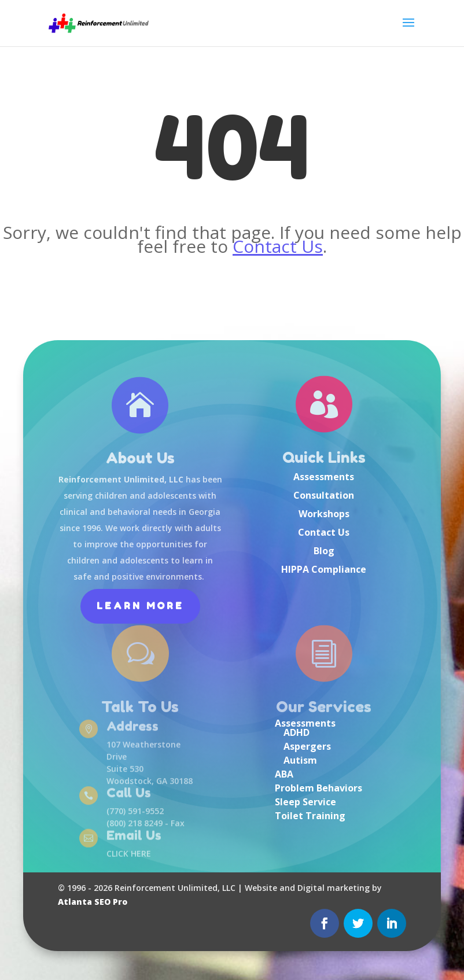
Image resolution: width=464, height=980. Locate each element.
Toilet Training (310, 816)
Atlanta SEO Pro (93, 902)
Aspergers (307, 746)
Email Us (134, 836)
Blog (324, 551)
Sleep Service (305, 802)
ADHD (297, 732)
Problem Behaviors (318, 788)
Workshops (324, 514)
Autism (300, 760)
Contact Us (278, 246)
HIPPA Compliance (324, 569)
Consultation (324, 495)
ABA (284, 774)
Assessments (324, 477)
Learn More (140, 606)
